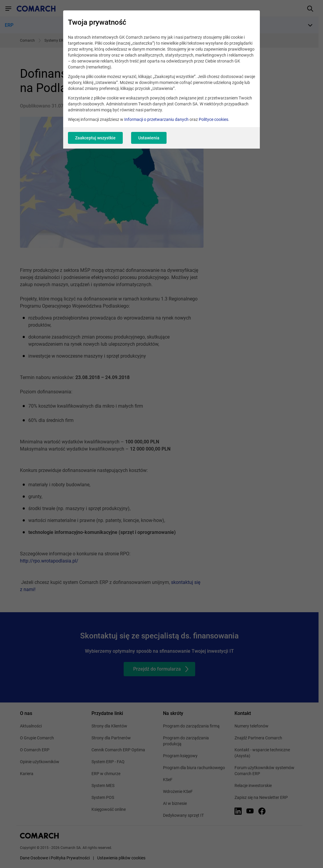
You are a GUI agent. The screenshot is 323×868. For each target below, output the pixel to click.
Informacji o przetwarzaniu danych (156, 119)
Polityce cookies (213, 119)
